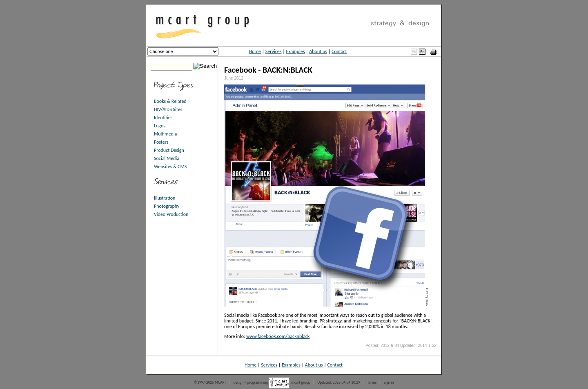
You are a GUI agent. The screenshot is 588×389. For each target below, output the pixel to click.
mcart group (301, 382)
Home (255, 51)
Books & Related (170, 101)
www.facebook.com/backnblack (278, 336)
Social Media (167, 158)
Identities (163, 118)
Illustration (165, 198)
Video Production (171, 214)
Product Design (169, 150)
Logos (160, 126)
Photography (167, 206)
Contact (339, 51)
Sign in (389, 382)
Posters (161, 142)
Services (274, 51)
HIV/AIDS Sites (168, 109)
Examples (295, 51)
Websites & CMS (170, 167)
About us (318, 51)
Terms (372, 382)
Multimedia (165, 134)
